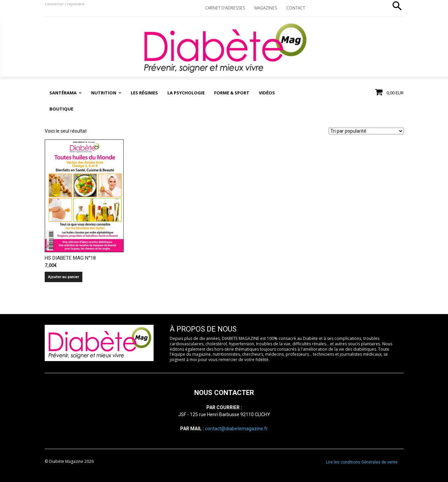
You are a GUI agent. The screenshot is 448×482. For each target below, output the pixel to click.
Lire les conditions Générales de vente (362, 462)
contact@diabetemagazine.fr (236, 429)
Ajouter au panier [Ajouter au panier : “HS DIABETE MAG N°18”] (64, 277)
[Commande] (366, 131)
